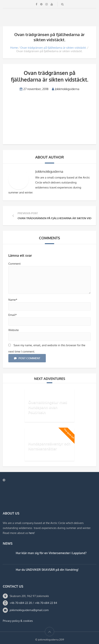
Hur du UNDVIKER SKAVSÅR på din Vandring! (47, 570)
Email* (13, 315)
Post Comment (27, 358)
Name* (13, 300)
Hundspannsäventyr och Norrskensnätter (49, 446)
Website (14, 330)
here (31, 533)
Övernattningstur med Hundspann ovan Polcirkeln (48, 407)
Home (14, 48)
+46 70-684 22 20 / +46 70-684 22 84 (33, 603)
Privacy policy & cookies (18, 621)
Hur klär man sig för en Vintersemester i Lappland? (51, 553)
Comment (14, 264)
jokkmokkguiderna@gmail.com (29, 610)
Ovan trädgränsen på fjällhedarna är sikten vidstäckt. (53, 48)
